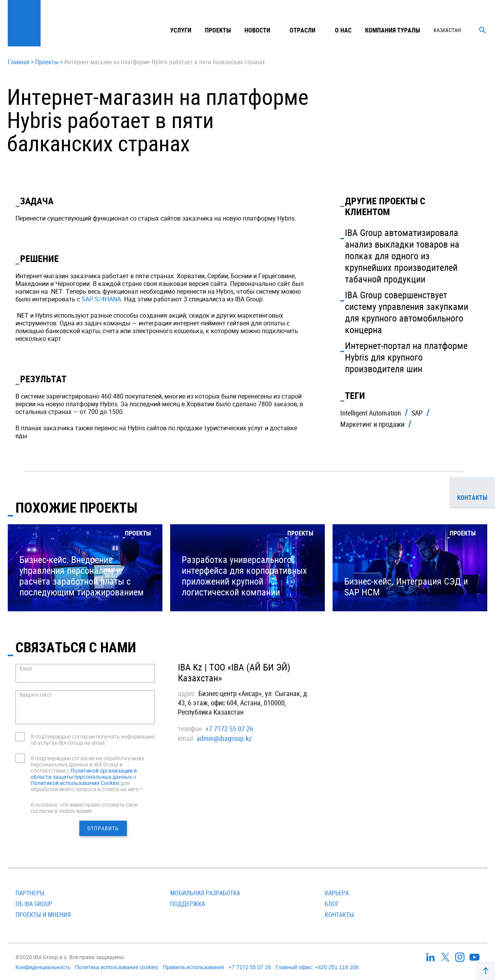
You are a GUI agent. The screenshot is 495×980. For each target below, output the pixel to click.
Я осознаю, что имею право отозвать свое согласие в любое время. (84, 808)
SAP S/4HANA (101, 299)
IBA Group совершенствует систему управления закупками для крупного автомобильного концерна (407, 312)
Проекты (218, 30)
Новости (257, 30)
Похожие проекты (76, 507)
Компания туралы (393, 30)
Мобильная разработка (205, 893)
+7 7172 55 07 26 (229, 729)
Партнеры (30, 893)
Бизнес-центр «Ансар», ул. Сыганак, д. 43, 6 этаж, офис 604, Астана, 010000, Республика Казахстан (243, 703)
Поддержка (188, 904)
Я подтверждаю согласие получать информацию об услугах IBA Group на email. (93, 740)
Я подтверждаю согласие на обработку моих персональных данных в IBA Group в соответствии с (87, 764)
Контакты (339, 915)
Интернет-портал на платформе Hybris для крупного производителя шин (406, 357)
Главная (19, 62)
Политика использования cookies (117, 967)
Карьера (337, 893)
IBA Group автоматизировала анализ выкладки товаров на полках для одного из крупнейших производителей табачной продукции (402, 256)
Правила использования (193, 967)
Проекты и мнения (43, 915)
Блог (332, 904)
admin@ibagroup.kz (224, 738)
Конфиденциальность (43, 967)
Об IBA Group (34, 904)
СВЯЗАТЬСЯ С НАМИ (76, 647)
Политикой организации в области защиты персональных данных (84, 774)
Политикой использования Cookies (75, 783)
